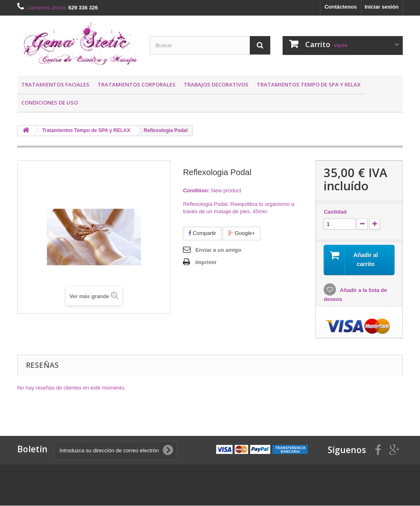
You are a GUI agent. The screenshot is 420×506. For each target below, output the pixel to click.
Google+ (241, 233)
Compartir (202, 233)
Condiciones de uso (50, 103)
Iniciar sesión (382, 7)
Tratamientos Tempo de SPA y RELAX (309, 84)
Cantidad (335, 212)
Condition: (196, 190)
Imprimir (206, 262)
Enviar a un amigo (218, 250)
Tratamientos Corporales (137, 84)
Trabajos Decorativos (216, 84)
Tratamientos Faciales (55, 84)
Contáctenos (341, 7)
